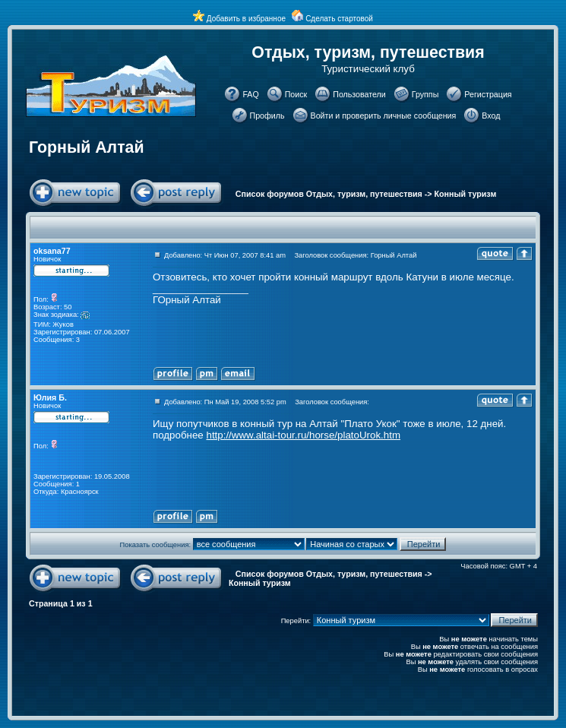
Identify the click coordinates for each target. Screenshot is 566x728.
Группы (425, 94)
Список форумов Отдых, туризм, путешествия (329, 194)
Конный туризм (466, 194)
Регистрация (488, 94)
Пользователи (359, 94)
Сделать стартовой (339, 19)
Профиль (267, 116)
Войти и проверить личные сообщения (384, 116)
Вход (491, 116)
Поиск (296, 94)
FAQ (250, 94)
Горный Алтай (87, 147)
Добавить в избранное (246, 19)
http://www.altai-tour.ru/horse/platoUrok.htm (303, 435)
